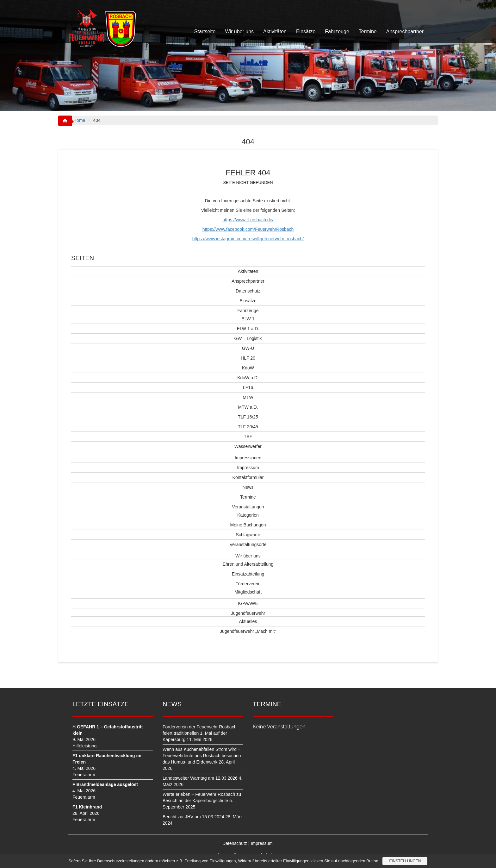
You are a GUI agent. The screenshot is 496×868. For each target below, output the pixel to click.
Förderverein (248, 584)
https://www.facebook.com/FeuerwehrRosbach (248, 229)
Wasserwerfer (248, 446)
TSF (248, 437)
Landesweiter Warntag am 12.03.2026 (200, 778)
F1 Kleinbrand (87, 807)
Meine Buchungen (248, 525)
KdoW (248, 368)
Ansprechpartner (405, 31)
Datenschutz (248, 291)
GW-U (248, 348)
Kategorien (248, 515)
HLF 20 (248, 358)
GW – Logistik (248, 338)
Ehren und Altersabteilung (248, 564)
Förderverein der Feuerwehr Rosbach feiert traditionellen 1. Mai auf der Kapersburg (199, 733)
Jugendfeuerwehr (248, 613)
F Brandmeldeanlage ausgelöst (105, 784)
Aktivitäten (275, 31)
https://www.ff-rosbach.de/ (248, 220)
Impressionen (248, 458)
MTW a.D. (248, 407)
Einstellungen (405, 861)
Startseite (205, 31)
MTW (248, 397)
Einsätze (306, 31)
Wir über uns (239, 31)
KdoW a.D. (248, 378)
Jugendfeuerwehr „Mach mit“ (248, 631)
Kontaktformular (248, 477)
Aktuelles (248, 621)
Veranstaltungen (248, 507)
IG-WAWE (248, 603)
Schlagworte (248, 535)
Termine (368, 31)
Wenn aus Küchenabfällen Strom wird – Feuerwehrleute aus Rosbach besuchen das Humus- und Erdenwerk (202, 756)
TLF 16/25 (248, 417)
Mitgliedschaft (248, 592)
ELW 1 (248, 319)
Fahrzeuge (337, 31)
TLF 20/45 (248, 427)
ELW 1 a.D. (248, 329)
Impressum (248, 468)
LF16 (248, 387)
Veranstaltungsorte (248, 544)
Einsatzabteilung (248, 574)
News (248, 487)
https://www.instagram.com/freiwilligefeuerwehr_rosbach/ (248, 239)
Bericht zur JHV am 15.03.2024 (193, 817)
